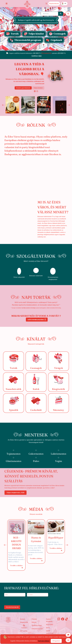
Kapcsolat (50, 625)
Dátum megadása (37, 320)
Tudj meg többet (44, 641)
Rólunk (34, 622)
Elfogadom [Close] (56, 641)
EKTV (48, 628)
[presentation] (19, 601)
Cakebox (24, 626)
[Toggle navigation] (7, 4)
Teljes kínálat (38, 88)
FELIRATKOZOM (12, 607)
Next (69, 105)
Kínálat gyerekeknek (23, 88)
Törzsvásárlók (46, 53)
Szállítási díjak (37, 626)
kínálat (22, 619)
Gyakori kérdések (49, 620)
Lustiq (24, 631)
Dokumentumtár (37, 629)
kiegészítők (24, 622)
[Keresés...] (49, 14)
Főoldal (34, 619)
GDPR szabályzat (50, 632)
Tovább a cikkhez (16, 567)
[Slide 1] (36, 48)
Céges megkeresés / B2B (16, 493)
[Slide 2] (37, 91)
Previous (3, 105)
